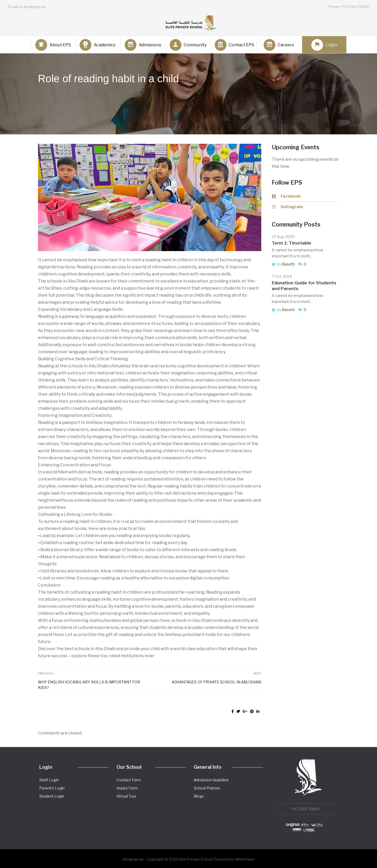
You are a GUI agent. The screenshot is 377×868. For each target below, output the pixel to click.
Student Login (52, 796)
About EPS (53, 45)
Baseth (289, 264)
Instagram (292, 207)
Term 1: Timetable (292, 243)
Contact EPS (233, 45)
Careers (279, 45)
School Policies (207, 788)
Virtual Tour (126, 796)
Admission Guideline (211, 780)
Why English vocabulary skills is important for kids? (89, 685)
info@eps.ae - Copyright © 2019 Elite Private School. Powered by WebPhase (188, 859)
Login (324, 45)
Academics (98, 45)
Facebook (291, 196)
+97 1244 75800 (306, 809)
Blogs (199, 796)
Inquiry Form (127, 788)
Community (188, 45)
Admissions (143, 45)
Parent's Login (52, 788)
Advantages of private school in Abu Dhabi (217, 682)
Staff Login (49, 780)
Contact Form (129, 780)
